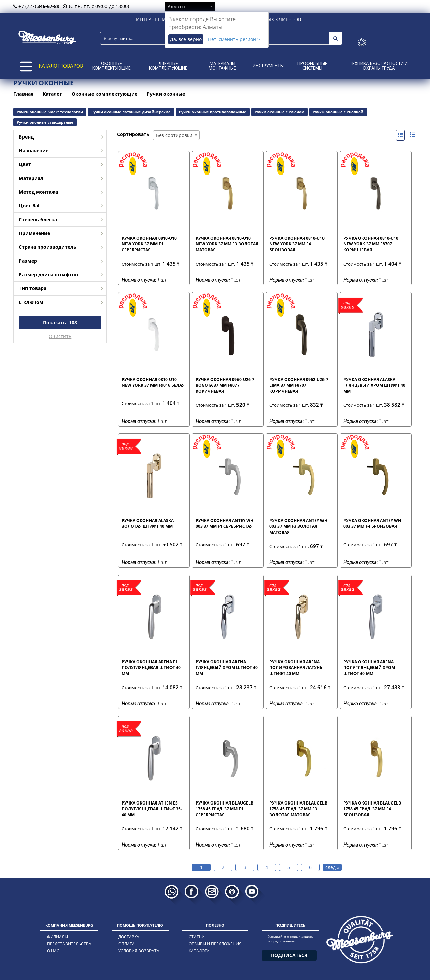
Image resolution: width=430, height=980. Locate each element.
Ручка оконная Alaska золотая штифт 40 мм (148, 523)
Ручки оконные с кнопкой (338, 112)
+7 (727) (36, 6)
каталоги (199, 951)
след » (332, 867)
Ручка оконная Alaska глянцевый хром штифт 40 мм (374, 385)
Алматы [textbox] (177, 7)
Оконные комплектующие (112, 66)
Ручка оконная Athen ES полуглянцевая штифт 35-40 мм (152, 809)
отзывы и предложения (215, 944)
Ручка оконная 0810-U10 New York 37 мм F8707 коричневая (371, 244)
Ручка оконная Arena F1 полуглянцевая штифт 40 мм (151, 667)
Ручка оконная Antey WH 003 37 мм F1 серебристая (224, 523)
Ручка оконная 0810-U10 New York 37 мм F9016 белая (153, 382)
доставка (129, 937)
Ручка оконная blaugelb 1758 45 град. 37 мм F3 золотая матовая (298, 809)
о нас (53, 951)
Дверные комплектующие (168, 66)
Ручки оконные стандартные (45, 122)
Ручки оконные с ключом (279, 112)
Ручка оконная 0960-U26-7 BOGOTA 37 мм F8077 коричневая (225, 385)
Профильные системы (312, 66)
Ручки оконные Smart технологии (50, 112)
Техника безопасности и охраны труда (379, 66)
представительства (69, 944)
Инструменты (268, 66)
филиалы (57, 937)
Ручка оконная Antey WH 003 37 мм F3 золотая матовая (298, 526)
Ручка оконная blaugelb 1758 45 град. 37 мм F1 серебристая (224, 809)
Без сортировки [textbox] (174, 135)
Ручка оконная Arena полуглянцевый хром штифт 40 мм (369, 667)
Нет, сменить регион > (234, 39)
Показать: (60, 323)
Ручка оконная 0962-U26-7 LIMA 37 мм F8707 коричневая (299, 385)
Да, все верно (186, 39)
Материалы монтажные (222, 66)
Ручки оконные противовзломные (213, 112)
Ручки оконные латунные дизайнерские (131, 112)
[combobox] (190, 6)
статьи (197, 937)
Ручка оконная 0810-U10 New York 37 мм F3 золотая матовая (227, 244)
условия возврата (139, 951)
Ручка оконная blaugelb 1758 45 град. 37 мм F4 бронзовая (372, 809)
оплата (126, 944)
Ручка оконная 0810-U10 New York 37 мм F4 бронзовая (297, 244)
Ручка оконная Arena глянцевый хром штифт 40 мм (227, 667)
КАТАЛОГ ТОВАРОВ (61, 66)
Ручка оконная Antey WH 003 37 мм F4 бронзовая (372, 523)
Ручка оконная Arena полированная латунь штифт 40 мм (296, 667)
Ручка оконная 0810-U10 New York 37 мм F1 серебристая (149, 244)
